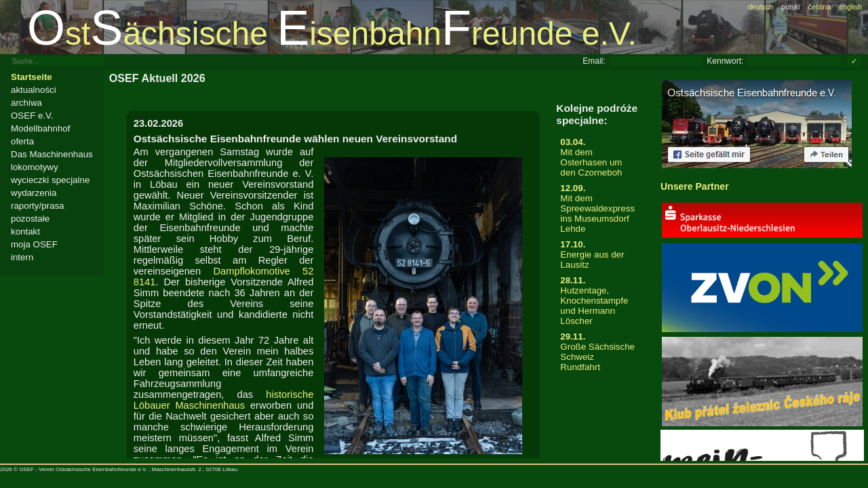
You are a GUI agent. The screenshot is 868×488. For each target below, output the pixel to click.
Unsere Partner (695, 186)
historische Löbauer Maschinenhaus (224, 400)
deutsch (761, 7)
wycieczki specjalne (50, 180)
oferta (22, 141)
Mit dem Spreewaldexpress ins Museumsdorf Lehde (597, 208)
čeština (819, 7)
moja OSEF (34, 244)
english (850, 7)
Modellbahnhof (40, 128)
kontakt (25, 231)
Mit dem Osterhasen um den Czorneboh (597, 157)
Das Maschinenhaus (52, 154)
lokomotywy (35, 167)
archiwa (26, 103)
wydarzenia (34, 193)
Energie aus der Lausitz (597, 255)
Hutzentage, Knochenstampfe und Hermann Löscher (597, 301)
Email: (594, 61)
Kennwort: (725, 61)
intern (22, 257)
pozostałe (30, 219)
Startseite (32, 77)
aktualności (34, 90)
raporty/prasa (38, 206)
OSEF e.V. (32, 116)
